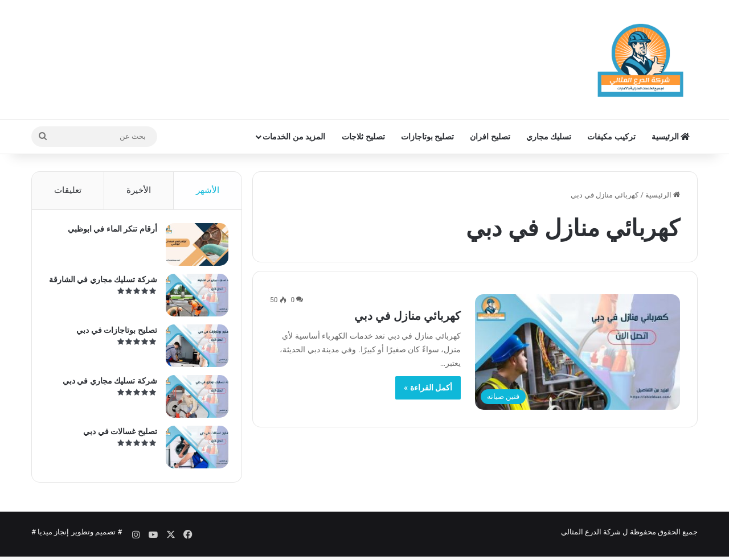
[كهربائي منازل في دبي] (578, 352)
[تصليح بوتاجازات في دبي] (193, 350)
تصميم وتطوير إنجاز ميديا (77, 539)
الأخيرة (139, 190)
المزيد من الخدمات (294, 137)
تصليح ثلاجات (363, 137)
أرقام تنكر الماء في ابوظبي (108, 233)
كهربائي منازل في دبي (407, 316)
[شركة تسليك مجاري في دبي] (193, 400)
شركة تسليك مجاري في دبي (106, 385)
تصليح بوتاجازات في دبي (113, 334)
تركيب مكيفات (611, 137)
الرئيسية (671, 137)
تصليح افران (490, 137)
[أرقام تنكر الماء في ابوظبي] (193, 248)
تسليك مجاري (549, 137)
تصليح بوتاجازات (427, 137)
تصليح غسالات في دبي (116, 435)
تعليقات (68, 190)
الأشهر (208, 190)
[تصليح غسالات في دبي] (193, 451)
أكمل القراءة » (428, 388)
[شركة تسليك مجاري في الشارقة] (193, 299)
